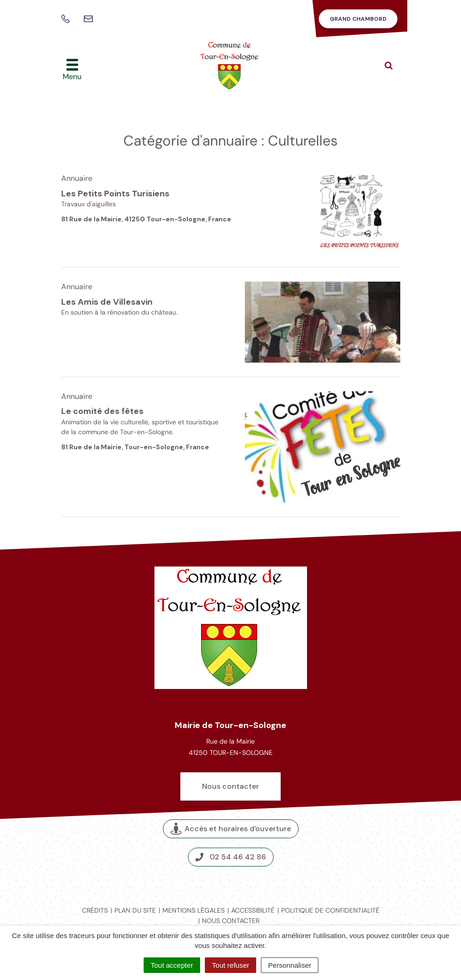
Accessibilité (253, 910)
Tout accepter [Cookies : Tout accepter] (172, 965)
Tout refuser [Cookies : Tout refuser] (230, 965)
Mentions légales (194, 910)
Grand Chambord (358, 19)
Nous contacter (230, 786)
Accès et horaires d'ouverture (231, 829)
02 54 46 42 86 (231, 857)
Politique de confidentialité (330, 910)
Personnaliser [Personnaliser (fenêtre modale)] (290, 965)
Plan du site (135, 910)
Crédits (95, 910)
